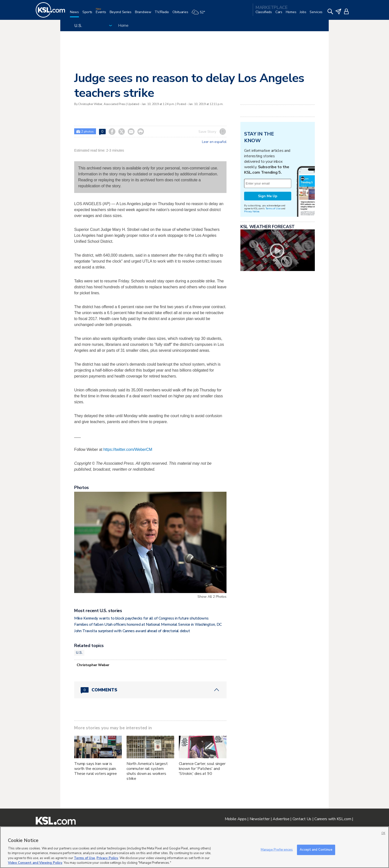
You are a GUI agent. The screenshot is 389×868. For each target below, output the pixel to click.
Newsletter (260, 819)
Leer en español (214, 142)
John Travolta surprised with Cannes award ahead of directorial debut (132, 631)
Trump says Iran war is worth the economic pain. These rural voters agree (96, 769)
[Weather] (200, 14)
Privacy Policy (107, 858)
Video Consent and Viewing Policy (35, 863)
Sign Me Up (268, 196)
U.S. (79, 652)
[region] (194, 847)
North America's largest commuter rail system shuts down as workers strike (147, 771)
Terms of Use (273, 208)
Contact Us (302, 819)
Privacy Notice (252, 211)
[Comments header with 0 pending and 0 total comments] (150, 690)
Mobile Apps (236, 819)
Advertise (281, 819)
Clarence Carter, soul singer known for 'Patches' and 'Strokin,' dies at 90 (202, 769)
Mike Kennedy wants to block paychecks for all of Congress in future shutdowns (141, 618)
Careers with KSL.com (333, 819)
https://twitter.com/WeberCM (128, 449)
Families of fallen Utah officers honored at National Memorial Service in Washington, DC (148, 624)
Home (123, 26)
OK (383, 833)
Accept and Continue (316, 850)
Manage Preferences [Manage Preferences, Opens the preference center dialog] (277, 850)
